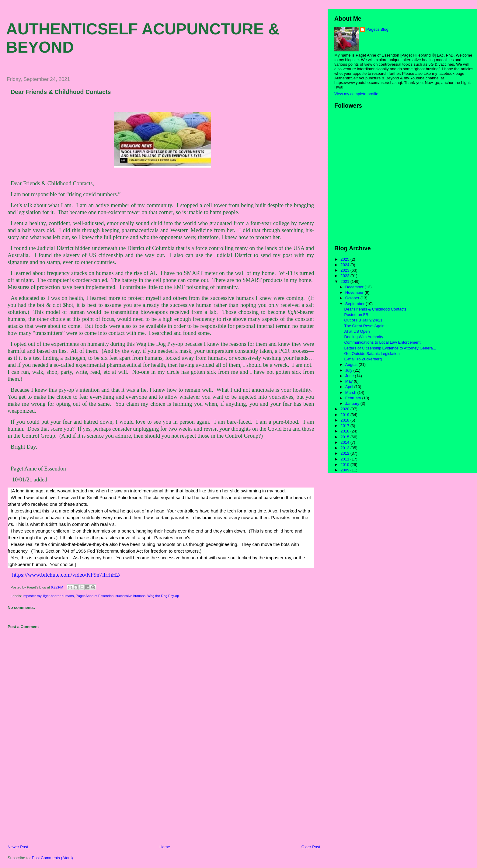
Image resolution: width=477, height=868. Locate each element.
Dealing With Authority (364, 337)
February (354, 398)
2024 (345, 265)
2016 (345, 431)
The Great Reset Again (364, 326)
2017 (345, 426)
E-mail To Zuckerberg (363, 359)
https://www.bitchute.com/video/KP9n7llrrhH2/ (66, 575)
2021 (345, 281)
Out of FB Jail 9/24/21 (364, 320)
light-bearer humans (58, 596)
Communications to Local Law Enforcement (383, 342)
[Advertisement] (47, 802)
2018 (345, 420)
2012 (345, 453)
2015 (345, 437)
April (350, 387)
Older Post (311, 847)
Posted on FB (356, 315)
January (353, 403)
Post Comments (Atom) (52, 858)
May (350, 381)
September (355, 304)
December (355, 287)
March (351, 392)
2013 (345, 448)
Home (165, 847)
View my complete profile (356, 94)
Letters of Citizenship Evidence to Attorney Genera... (390, 348)
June (350, 376)
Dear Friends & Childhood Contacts (61, 92)
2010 (345, 465)
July (349, 370)
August (352, 365)
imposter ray (32, 596)
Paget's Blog (377, 29)
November (355, 292)
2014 (345, 442)
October (353, 298)
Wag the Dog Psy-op (163, 596)
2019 (345, 415)
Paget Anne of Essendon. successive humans (111, 596)
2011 (345, 459)
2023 (345, 270)
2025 (345, 259)
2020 (345, 409)
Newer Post (18, 847)
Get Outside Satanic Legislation (372, 354)
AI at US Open (357, 331)
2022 (345, 276)
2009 (345, 470)
